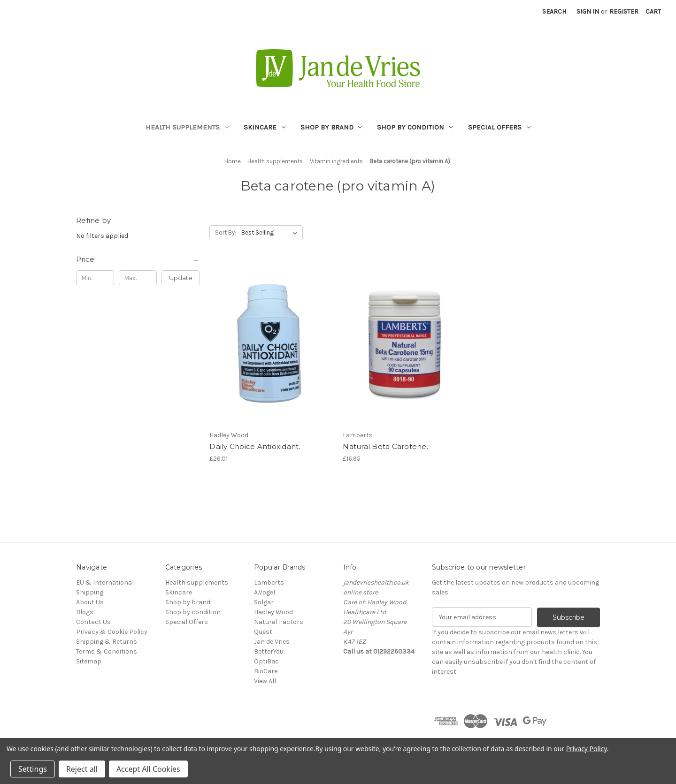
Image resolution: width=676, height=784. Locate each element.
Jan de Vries (272, 642)
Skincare (265, 127)
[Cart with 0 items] (653, 11)
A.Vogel (265, 592)
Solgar (264, 602)
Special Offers (499, 127)
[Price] (138, 259)
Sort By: (226, 232)
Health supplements (187, 127)
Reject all (82, 769)
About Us (90, 602)
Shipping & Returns (107, 642)
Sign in (588, 11)
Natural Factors (279, 622)
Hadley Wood (273, 612)
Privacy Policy (587, 749)
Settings (33, 769)
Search (554, 11)
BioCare (266, 671)
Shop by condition (415, 127)
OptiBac (266, 661)
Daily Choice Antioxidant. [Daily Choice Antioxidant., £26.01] (255, 446)
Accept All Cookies (148, 769)
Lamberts (269, 582)
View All (265, 681)
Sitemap (89, 661)
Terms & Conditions (107, 651)
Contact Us (93, 622)
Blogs (85, 612)
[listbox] (271, 233)
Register (624, 11)
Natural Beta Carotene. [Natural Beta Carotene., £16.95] (385, 446)
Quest (263, 632)
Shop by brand (331, 127)
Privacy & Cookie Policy (112, 632)
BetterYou (269, 651)
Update (181, 278)
